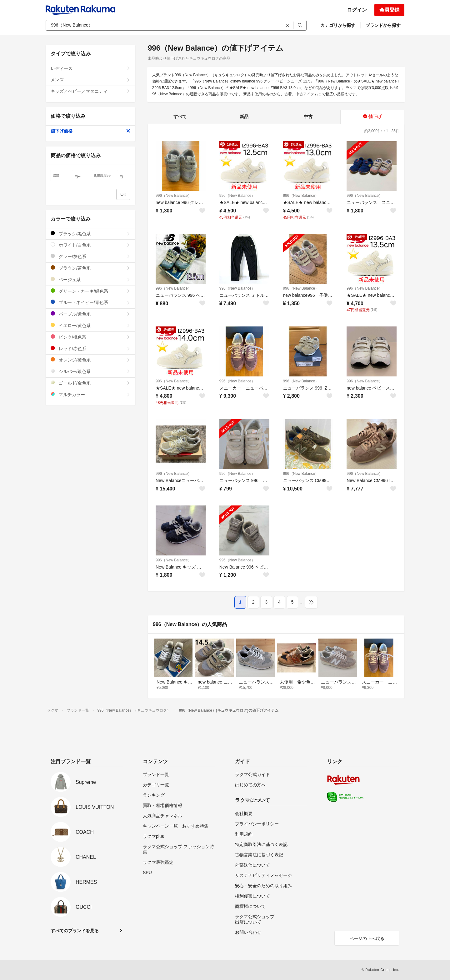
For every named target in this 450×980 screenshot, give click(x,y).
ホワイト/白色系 (90, 245)
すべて (180, 117)
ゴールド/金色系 (90, 383)
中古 (308, 117)
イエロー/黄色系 (90, 325)
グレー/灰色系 (90, 256)
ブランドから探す (383, 25)
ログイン (357, 10)
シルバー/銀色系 (90, 371)
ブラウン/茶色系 (90, 268)
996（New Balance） (174, 196)
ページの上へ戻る (367, 938)
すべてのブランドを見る (75, 931)
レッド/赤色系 (90, 348)
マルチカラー (90, 394)
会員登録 (389, 10)
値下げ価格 (90, 131)
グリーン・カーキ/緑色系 (90, 291)
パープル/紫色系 (90, 314)
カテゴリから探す (338, 25)
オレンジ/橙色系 (90, 360)
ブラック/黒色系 (90, 234)
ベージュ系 (90, 279)
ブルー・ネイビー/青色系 (90, 302)
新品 (244, 117)
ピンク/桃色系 (90, 337)
